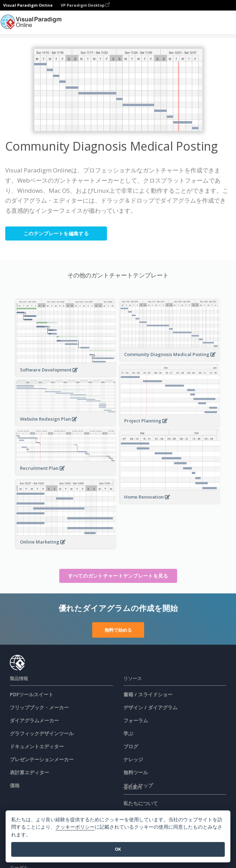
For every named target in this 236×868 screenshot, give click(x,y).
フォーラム (136, 720)
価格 (15, 785)
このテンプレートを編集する (56, 233)
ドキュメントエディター (37, 746)
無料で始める (118, 630)
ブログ (131, 746)
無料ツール (136, 772)
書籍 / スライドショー (148, 694)
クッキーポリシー (75, 827)
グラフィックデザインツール (42, 733)
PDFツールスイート (32, 694)
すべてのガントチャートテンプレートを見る (118, 576)
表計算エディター (29, 772)
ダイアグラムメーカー (34, 720)
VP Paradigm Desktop (85, 5)
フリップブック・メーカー (39, 707)
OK (118, 849)
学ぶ (128, 733)
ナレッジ (133, 759)
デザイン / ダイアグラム (150, 707)
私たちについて (141, 803)
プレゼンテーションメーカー (42, 759)
